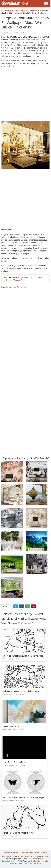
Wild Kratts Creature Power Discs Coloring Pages (23, 797)
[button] (46, 3)
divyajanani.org (15, 3)
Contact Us (15, 853)
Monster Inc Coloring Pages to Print (17, 833)
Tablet (39, 277)
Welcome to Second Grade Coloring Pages (21, 691)
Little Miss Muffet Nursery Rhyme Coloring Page (23, 656)
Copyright (24, 853)
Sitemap (7, 853)
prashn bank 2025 (35, 863)
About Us (44, 853)
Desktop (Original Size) (15, 280)
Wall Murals (6, 32)
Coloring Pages (8, 659)
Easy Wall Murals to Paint (13, 727)
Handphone (27, 277)
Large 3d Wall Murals (18, 287)
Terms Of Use (34, 853)
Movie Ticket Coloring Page (14, 762)
